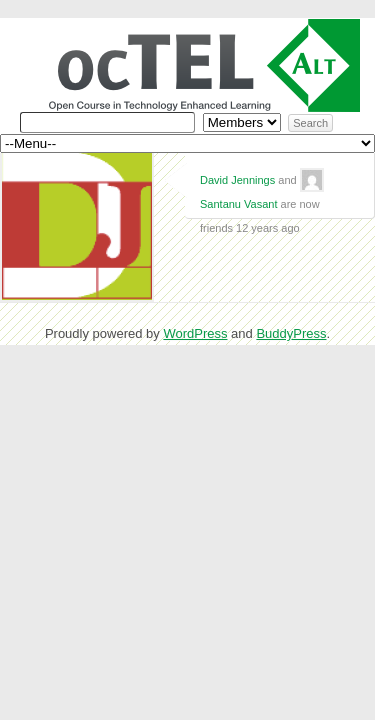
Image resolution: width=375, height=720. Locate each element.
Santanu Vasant (238, 204)
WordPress (195, 333)
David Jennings (237, 180)
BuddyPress (291, 333)
